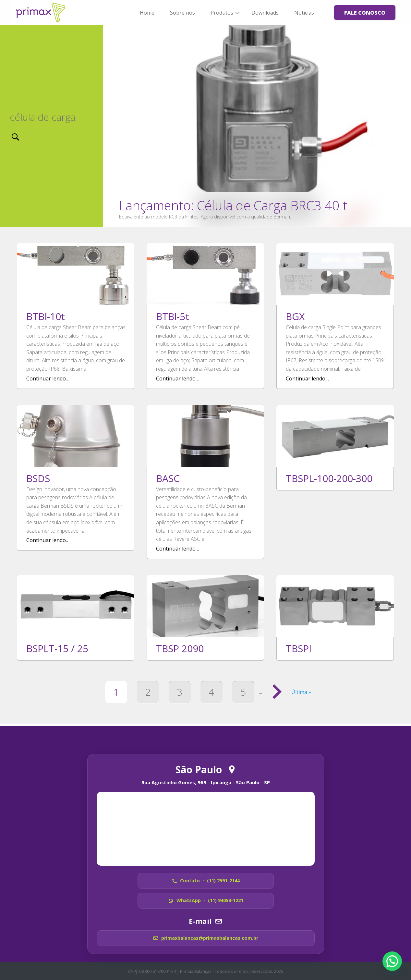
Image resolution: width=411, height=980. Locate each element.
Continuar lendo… (48, 378)
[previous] (113, 126)
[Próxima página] (277, 692)
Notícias (304, 13)
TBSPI (299, 648)
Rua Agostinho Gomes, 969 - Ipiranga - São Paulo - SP (206, 780)
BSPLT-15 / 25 (57, 648)
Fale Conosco (365, 13)
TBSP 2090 (180, 648)
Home (147, 13)
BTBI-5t (173, 316)
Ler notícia (257, 126)
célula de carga (42, 117)
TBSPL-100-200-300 (329, 478)
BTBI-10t (46, 316)
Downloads (265, 13)
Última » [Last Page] (301, 692)
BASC (168, 478)
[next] (401, 126)
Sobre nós (182, 13)
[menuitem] (147, 12)
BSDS (38, 478)
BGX (295, 316)
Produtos (222, 13)
